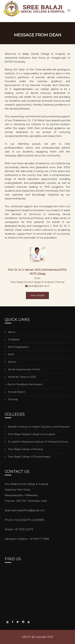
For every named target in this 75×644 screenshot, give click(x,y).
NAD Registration (17, 347)
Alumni (10, 362)
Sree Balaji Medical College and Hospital (30, 434)
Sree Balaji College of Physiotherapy (28, 457)
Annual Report (15, 392)
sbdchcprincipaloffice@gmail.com (25, 510)
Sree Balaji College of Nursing (24, 449)
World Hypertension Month (23, 369)
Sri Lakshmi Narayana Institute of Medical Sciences (36, 442)
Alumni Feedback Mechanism (24, 384)
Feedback (12, 340)
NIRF (9, 354)
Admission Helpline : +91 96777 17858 (27, 539)
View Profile (37, 295)
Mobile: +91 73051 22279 (19, 529)
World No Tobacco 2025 (20, 377)
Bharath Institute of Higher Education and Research (37, 427)
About (10, 332)
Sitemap (11, 399)
